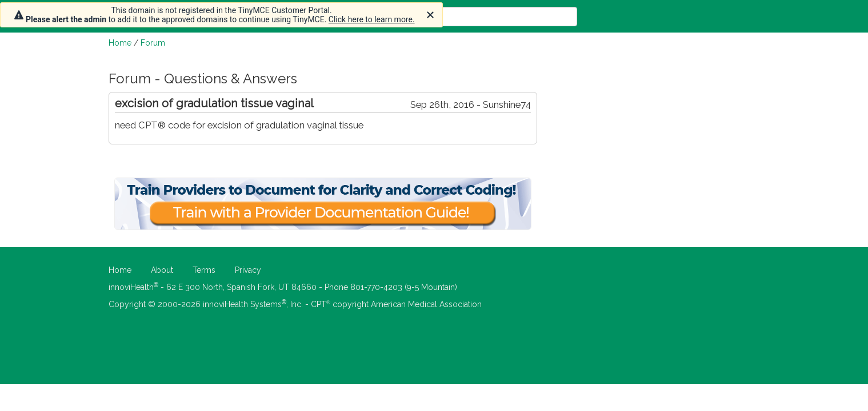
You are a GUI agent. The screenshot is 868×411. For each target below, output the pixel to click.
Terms (204, 270)
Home (120, 43)
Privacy (248, 270)
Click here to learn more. (372, 19)
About (162, 270)
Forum (153, 43)
